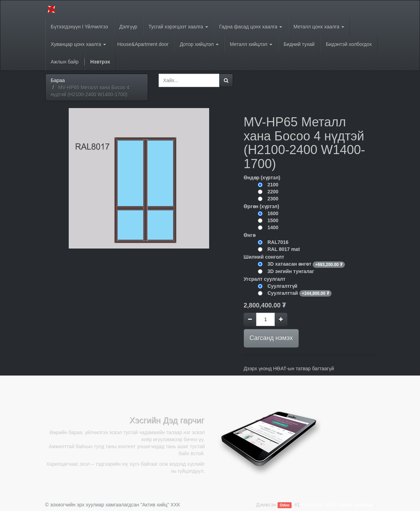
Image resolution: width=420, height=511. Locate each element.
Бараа (58, 80)
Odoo (284, 505)
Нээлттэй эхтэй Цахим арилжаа (337, 505)
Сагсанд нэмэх (271, 338)
